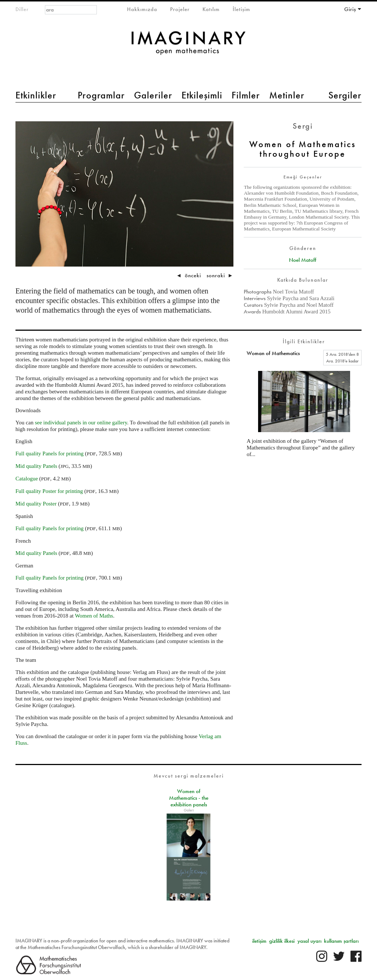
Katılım (211, 9)
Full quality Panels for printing (50, 453)
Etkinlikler (36, 95)
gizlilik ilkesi (282, 941)
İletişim (242, 9)
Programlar (101, 95)
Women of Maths (94, 616)
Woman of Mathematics (273, 353)
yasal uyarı (309, 941)
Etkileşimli (202, 95)
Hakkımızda (142, 9)
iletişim (259, 941)
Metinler (287, 95)
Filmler (246, 95)
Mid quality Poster (36, 504)
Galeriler (153, 95)
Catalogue (27, 479)
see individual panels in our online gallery (81, 423)
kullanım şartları (341, 941)
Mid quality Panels (36, 466)
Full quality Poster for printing (49, 491)
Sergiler (345, 95)
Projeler (180, 9)
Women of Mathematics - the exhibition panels (189, 798)
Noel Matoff (303, 260)
